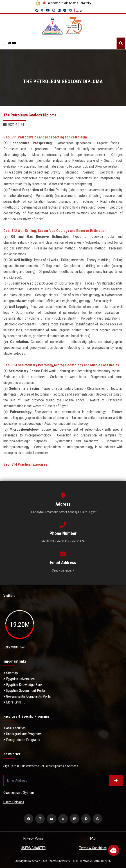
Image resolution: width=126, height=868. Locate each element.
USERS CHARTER (33, 848)
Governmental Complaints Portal (27, 696)
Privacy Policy (33, 838)
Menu (9, 43)
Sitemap (11, 673)
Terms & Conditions (93, 848)
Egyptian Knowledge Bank (23, 685)
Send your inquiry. (63, 570)
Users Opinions (14, 802)
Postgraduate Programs (22, 740)
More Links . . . (15, 702)
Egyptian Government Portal (24, 691)
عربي (79, 10)
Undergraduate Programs (22, 734)
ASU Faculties (15, 728)
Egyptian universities (19, 679)
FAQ (93, 838)
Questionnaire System (19, 793)
